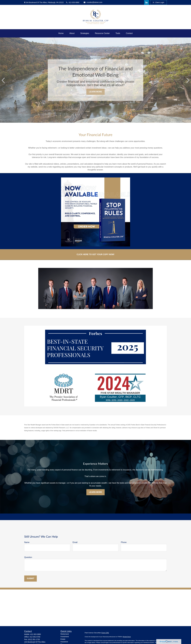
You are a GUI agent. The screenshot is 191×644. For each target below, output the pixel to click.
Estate (63, 639)
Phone (124, 542)
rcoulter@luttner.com (93, 2)
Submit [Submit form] (31, 578)
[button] (61, 33)
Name (27, 542)
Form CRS (105, 633)
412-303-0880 (73, 2)
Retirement (65, 634)
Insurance (64, 642)
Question (28, 557)
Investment (65, 637)
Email (75, 542)
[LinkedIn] (147, 2)
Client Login (158, 2)
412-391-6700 (35, 637)
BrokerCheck (127, 637)
